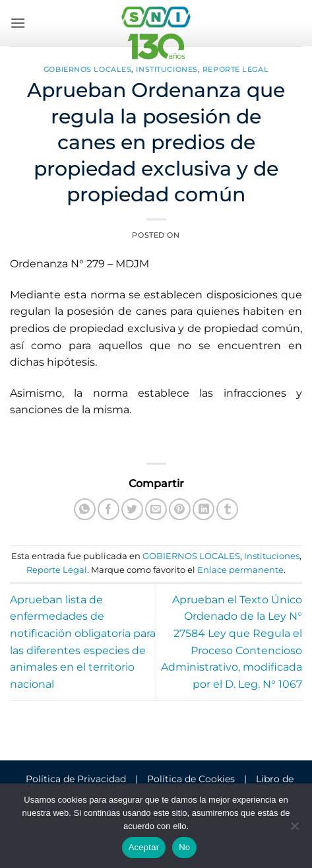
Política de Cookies (191, 779)
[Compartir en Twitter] (132, 509)
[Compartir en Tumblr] (227, 509)
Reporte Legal (235, 69)
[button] (18, 23)
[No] (294, 830)
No (184, 847)
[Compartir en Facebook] (109, 509)
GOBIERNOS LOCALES (88, 69)
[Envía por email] (156, 509)
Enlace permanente (240, 570)
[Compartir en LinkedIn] (203, 509)
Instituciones (167, 69)
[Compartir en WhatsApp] (85, 509)
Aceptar (144, 847)
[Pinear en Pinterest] (180, 509)
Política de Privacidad (76, 779)
